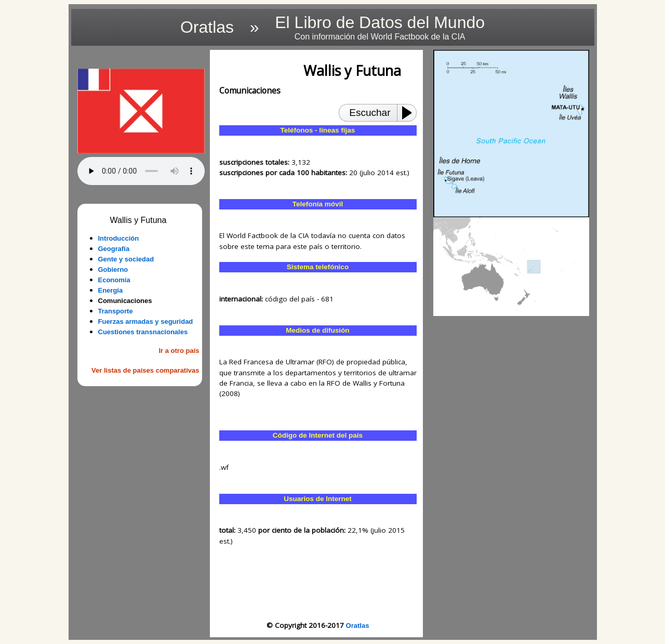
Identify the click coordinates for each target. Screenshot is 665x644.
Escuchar (370, 113)
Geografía (114, 249)
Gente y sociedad (126, 259)
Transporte (116, 311)
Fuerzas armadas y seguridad (146, 321)
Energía (111, 290)
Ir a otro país (179, 351)
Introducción (119, 238)
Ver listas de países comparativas (145, 370)
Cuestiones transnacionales (143, 332)
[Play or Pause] (410, 113)
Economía (114, 280)
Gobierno (113, 270)
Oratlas (358, 626)
